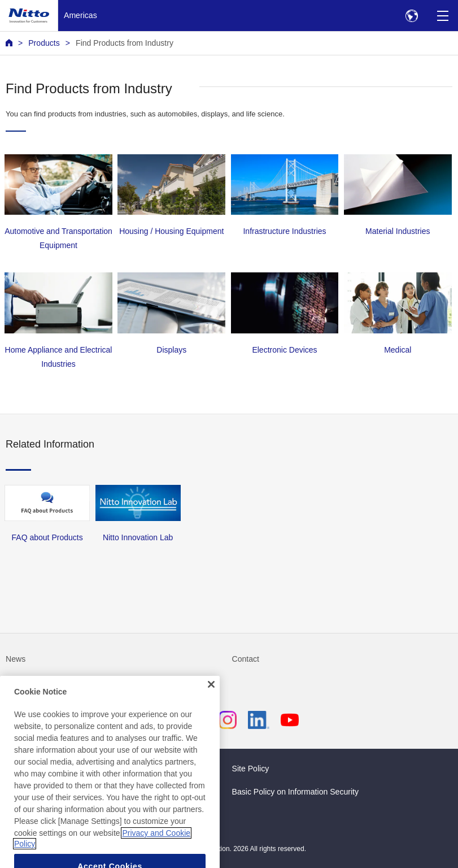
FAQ (14, 682)
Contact (246, 659)
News (16, 659)
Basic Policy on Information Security (296, 792)
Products (44, 43)
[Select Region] (411, 16)
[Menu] (442, 16)
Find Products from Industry (125, 43)
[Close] (211, 693)
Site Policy (251, 769)
